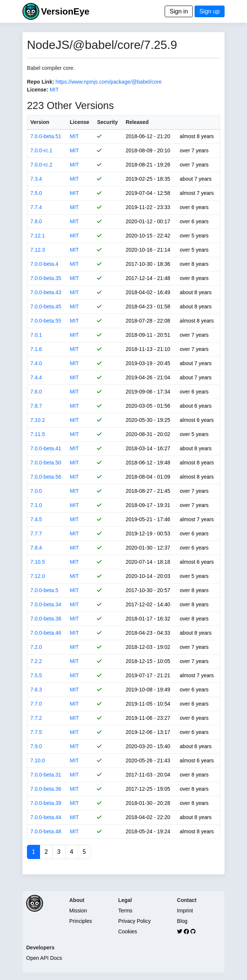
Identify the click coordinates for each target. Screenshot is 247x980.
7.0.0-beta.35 (46, 278)
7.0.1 (36, 335)
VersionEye (65, 11)
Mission (78, 911)
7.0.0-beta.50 (46, 463)
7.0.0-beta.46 (46, 633)
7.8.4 (36, 548)
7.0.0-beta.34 (46, 604)
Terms (125, 911)
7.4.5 (36, 519)
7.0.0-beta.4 (44, 264)
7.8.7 (36, 406)
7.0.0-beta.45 (46, 307)
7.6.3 (36, 690)
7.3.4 (36, 179)
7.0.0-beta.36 (46, 789)
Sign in (179, 11)
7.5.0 (36, 193)
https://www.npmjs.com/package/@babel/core (108, 82)
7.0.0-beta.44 (46, 817)
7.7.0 (36, 704)
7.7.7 (36, 533)
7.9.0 (36, 746)
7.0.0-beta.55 (46, 321)
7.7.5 (36, 732)
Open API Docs (44, 958)
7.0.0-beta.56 (46, 477)
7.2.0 (36, 647)
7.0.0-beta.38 (46, 619)
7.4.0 (36, 363)
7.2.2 (36, 661)
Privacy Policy (135, 921)
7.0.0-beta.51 (46, 136)
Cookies (128, 931)
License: (38, 90)
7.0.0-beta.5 (44, 590)
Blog (182, 921)
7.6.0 (36, 392)
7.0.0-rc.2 (41, 165)
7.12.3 (38, 250)
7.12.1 (38, 236)
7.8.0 (36, 221)
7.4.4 (36, 377)
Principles (81, 921)
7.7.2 (36, 718)
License (80, 122)
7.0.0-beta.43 (46, 292)
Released (137, 122)
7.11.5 (38, 434)
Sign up (210, 11)
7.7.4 (36, 207)
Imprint (185, 911)
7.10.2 (38, 420)
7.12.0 (38, 576)
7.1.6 (36, 349)
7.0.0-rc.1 (41, 150)
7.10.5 (38, 562)
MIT (54, 90)
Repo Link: (40, 82)
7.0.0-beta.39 (46, 803)
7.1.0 (36, 505)
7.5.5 (36, 675)
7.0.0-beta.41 (46, 448)
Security (107, 122)
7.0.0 (36, 491)
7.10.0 (38, 760)
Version (40, 122)
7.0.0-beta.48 (46, 831)
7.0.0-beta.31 (46, 775)
